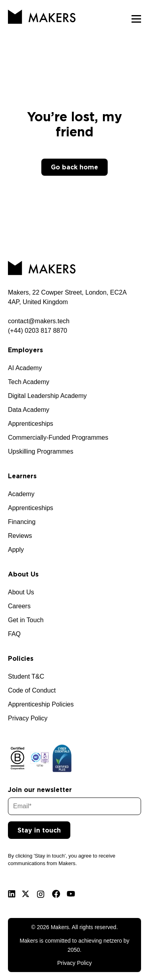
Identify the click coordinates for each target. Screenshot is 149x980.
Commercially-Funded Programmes (58, 438)
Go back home (74, 167)
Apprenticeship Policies (41, 704)
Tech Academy (29, 382)
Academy (21, 494)
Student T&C (26, 676)
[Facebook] (56, 894)
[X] (26, 894)
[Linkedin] (12, 894)
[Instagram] (41, 894)
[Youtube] (71, 894)
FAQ (14, 634)
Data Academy (29, 410)
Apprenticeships (31, 424)
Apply (16, 550)
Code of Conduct (32, 690)
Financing (22, 522)
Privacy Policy (28, 718)
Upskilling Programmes (41, 451)
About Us (21, 592)
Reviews (20, 536)
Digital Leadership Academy (47, 396)
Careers (19, 606)
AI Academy (25, 368)
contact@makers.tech (39, 321)
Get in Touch (26, 620)
